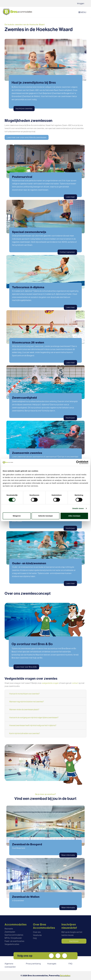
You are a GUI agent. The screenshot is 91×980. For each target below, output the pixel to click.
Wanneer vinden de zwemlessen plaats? (24, 709)
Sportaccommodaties (14, 935)
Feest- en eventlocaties (14, 941)
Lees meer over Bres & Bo (26, 667)
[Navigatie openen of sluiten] (83, 12)
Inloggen (81, 3)
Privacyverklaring (33, 964)
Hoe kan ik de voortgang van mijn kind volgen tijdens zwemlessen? (34, 717)
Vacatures (37, 935)
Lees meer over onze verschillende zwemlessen (27, 137)
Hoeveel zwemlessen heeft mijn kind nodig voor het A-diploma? (33, 725)
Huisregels (52, 964)
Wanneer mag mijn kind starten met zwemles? (26, 702)
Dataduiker (65, 976)
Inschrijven (70, 418)
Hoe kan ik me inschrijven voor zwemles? (24, 694)
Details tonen (78, 508)
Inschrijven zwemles (24, 109)
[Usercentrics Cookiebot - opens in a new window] (78, 462)
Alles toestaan (74, 516)
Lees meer (70, 197)
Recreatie (9, 929)
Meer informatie (68, 855)
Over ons (37, 932)
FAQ (35, 938)
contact (75, 683)
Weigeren (17, 516)
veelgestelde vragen (50, 683)
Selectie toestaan (46, 516)
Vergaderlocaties (12, 944)
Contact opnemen (67, 252)
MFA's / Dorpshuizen (13, 938)
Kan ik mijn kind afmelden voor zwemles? (25, 733)
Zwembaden (10, 932)
